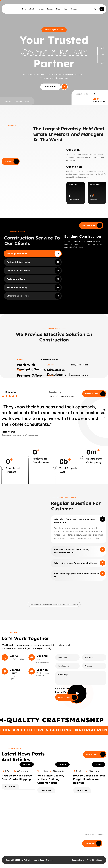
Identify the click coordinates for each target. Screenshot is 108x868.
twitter (27, 101)
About (32, 9)
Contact (74, 9)
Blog (65, 9)
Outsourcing (62, 826)
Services (41, 9)
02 (102, 55)
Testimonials (63, 822)
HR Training (62, 835)
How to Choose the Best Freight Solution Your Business (89, 779)
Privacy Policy (63, 831)
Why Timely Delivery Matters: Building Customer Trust (51, 779)
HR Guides (39, 840)
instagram (18, 101)
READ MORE (10, 786)
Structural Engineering (18, 296)
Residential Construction (19, 262)
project (50, 9)
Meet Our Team (41, 831)
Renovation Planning (17, 287)
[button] (105, 409)
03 (102, 63)
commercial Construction (19, 271)
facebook (8, 101)
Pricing (38, 826)
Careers (61, 840)
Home (24, 9)
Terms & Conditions (94, 860)
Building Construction (17, 254)
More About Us (85, 94)
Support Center (78, 860)
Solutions (39, 822)
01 (102, 48)
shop (58, 9)
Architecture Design (16, 279)
